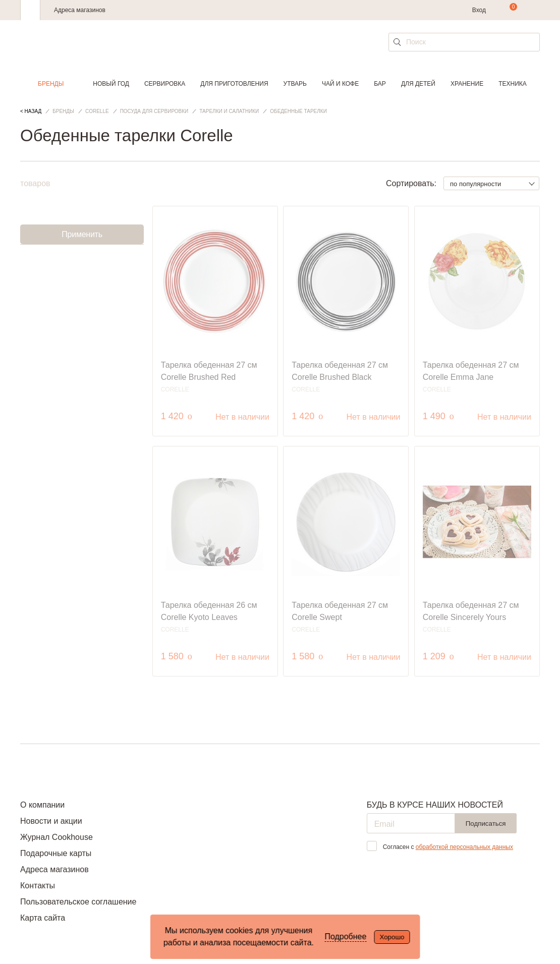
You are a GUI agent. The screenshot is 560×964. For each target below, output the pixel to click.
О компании (42, 805)
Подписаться (486, 824)
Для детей (418, 84)
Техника (513, 84)
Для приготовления (234, 84)
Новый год (111, 84)
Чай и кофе (340, 84)
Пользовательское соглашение (78, 902)
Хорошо (392, 937)
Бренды (51, 84)
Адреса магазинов (80, 10)
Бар (380, 84)
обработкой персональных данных (464, 847)
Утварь (295, 84)
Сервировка (165, 84)
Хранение (467, 84)
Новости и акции (51, 821)
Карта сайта (43, 918)
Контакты (38, 886)
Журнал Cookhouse (57, 837)
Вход (479, 10)
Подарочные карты (56, 853)
